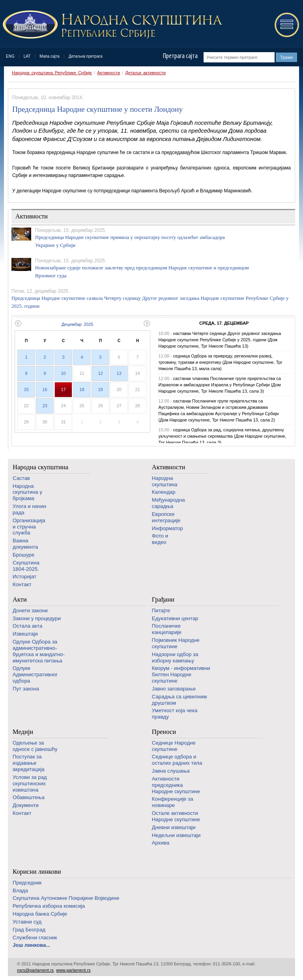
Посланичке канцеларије (167, 629)
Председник (27, 883)
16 (45, 389)
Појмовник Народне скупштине (176, 643)
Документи (26, 805)
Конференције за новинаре (173, 802)
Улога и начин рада (29, 509)
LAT (27, 56)
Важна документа (25, 544)
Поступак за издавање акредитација (29, 763)
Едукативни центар (175, 618)
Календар (164, 492)
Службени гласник (35, 938)
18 (82, 389)
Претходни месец (18, 323)
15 (26, 389)
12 (100, 373)
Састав (21, 478)
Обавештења (29, 797)
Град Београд (29, 930)
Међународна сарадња (168, 503)
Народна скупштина (40, 467)
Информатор (167, 528)
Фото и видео (160, 539)
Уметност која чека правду (175, 714)
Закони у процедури (37, 618)
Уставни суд (27, 922)
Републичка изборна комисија (49, 906)
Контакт (22, 584)
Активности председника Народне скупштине (176, 785)
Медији (23, 732)
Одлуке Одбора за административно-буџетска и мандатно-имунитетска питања (39, 651)
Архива (161, 843)
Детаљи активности (146, 73)
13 (119, 373)
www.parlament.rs (73, 970)
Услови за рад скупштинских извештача (30, 783)
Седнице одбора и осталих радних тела (177, 760)
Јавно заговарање (174, 689)
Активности (108, 73)
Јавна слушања (171, 771)
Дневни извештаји (174, 827)
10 (63, 373)
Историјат (24, 577)
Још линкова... (31, 945)
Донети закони (30, 610)
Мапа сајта (50, 56)
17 (63, 389)
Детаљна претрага (86, 56)
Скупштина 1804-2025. (26, 566)
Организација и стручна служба (29, 527)
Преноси (164, 732)
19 (100, 389)
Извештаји (25, 634)
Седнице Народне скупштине (174, 746)
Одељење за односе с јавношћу (35, 746)
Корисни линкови (37, 872)
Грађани (163, 599)
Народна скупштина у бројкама (27, 492)
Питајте (161, 610)
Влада (20, 891)
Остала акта (27, 626)
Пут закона (26, 689)
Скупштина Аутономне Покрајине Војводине (66, 898)
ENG (10, 56)
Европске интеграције (166, 517)
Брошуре (23, 555)
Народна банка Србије (40, 914)
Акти (20, 599)
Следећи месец (147, 323)
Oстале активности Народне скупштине (176, 816)
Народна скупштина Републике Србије (52, 73)
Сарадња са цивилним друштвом (179, 700)
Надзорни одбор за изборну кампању (175, 657)
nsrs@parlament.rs (35, 970)
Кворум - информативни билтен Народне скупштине (181, 674)
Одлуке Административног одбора (35, 674)
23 (45, 406)
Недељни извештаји (176, 835)
